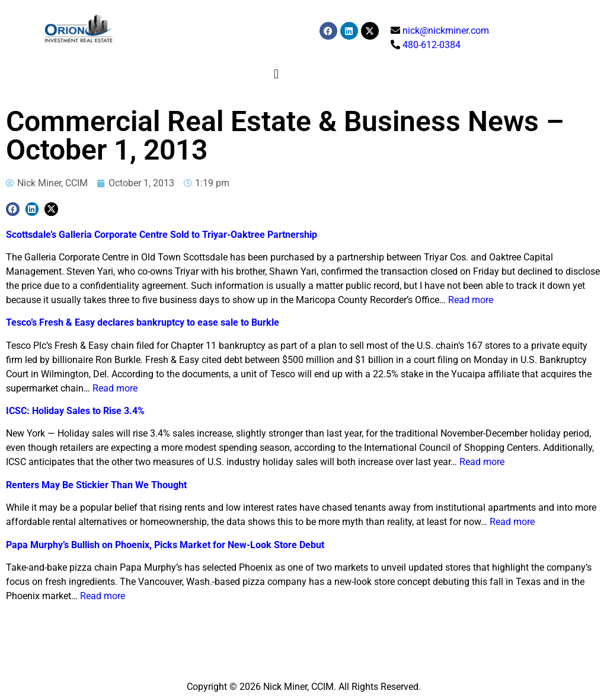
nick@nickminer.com (446, 31)
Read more (471, 300)
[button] (277, 74)
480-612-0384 (432, 45)
